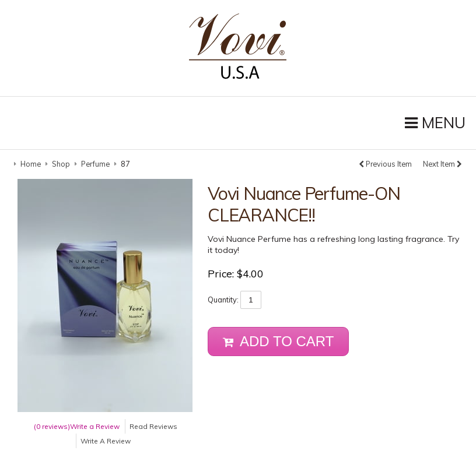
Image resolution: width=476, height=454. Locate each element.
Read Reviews (153, 425)
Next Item (442, 163)
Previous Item (385, 163)
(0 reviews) (52, 425)
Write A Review (106, 440)
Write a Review (95, 425)
